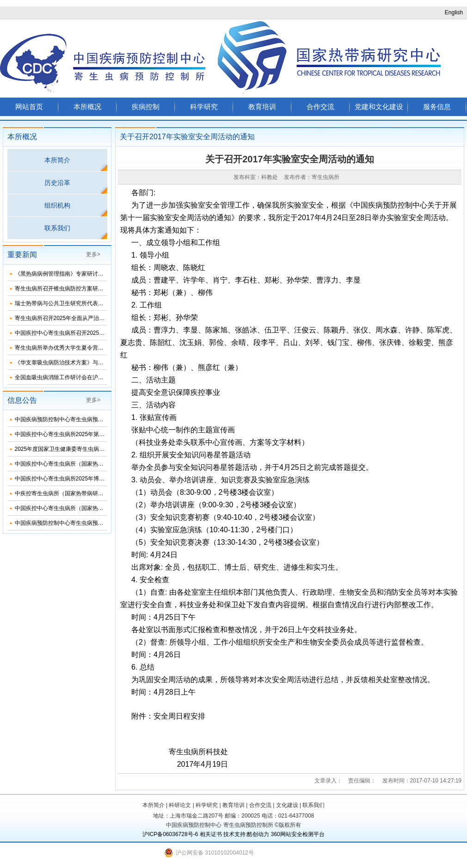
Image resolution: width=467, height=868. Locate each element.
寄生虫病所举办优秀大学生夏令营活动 (62, 348)
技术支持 (234, 834)
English (454, 12)
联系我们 (57, 228)
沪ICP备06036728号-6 (170, 834)
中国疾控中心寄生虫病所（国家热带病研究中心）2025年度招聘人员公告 (104, 508)
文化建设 (287, 805)
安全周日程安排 (179, 716)
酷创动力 (258, 834)
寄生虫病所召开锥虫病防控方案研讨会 (62, 289)
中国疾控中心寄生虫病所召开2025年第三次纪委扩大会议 (85, 333)
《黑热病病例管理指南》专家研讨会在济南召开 (73, 274)
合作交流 (320, 107)
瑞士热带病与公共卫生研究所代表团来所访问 (70, 303)
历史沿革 (57, 183)
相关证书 (211, 834)
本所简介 (57, 160)
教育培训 (262, 107)
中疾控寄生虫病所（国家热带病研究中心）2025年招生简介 (88, 493)
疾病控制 (146, 107)
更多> (93, 254)
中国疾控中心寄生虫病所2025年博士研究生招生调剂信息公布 (90, 479)
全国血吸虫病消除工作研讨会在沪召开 (62, 377)
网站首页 (29, 107)
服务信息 (437, 107)
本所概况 (87, 107)
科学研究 (204, 107)
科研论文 (180, 805)
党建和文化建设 (379, 107)
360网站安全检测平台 (298, 834)
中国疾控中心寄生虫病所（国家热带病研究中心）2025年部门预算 (96, 464)
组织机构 (57, 205)
